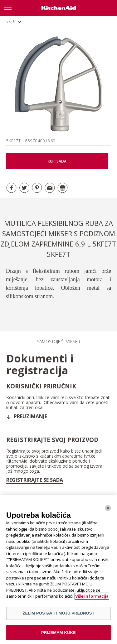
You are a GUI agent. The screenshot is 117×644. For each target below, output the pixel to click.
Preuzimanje (30, 416)
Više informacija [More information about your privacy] (92, 598)
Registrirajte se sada (35, 480)
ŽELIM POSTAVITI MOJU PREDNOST (58, 615)
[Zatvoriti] (108, 510)
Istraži (10, 22)
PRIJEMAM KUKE (58, 634)
